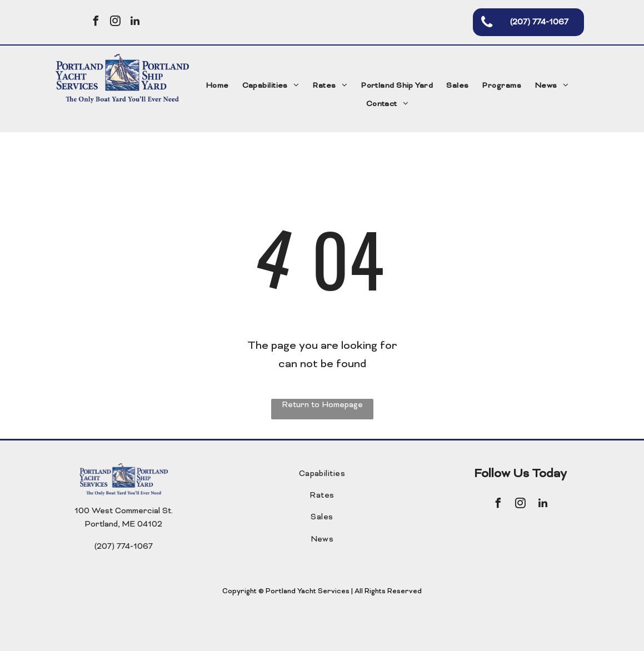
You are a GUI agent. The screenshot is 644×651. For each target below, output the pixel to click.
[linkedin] (135, 22)
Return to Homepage (322, 405)
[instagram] (116, 22)
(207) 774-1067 (124, 547)
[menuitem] (218, 86)
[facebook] (96, 22)
